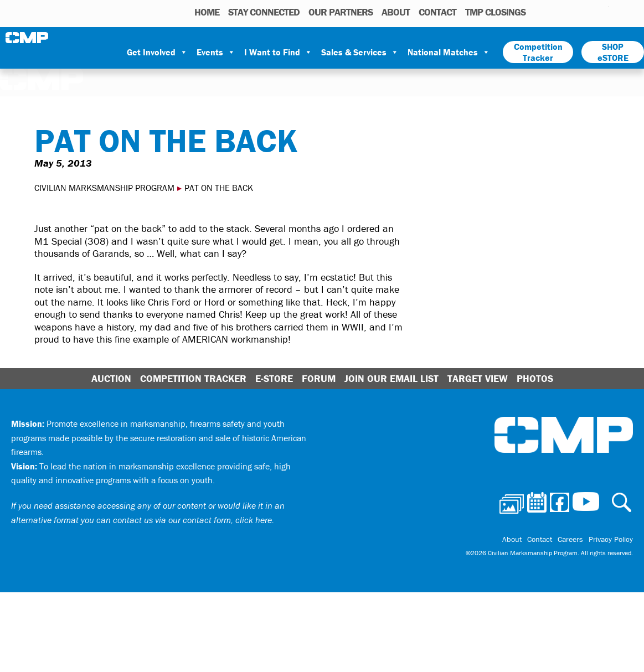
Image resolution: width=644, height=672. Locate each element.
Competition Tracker (538, 52)
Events (216, 52)
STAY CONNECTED (264, 12)
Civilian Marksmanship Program (28, 38)
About (396, 12)
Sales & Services (360, 52)
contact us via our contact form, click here (192, 520)
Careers (570, 539)
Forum (319, 378)
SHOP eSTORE (613, 52)
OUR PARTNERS (341, 12)
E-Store (274, 378)
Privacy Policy (611, 539)
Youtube (602, 12)
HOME (207, 12)
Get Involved (157, 52)
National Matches (449, 52)
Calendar (556, 12)
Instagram (586, 12)
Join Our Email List (391, 378)
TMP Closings (495, 12)
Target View (478, 378)
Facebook (571, 12)
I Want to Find (278, 52)
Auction (111, 378)
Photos (539, 12)
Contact (437, 12)
